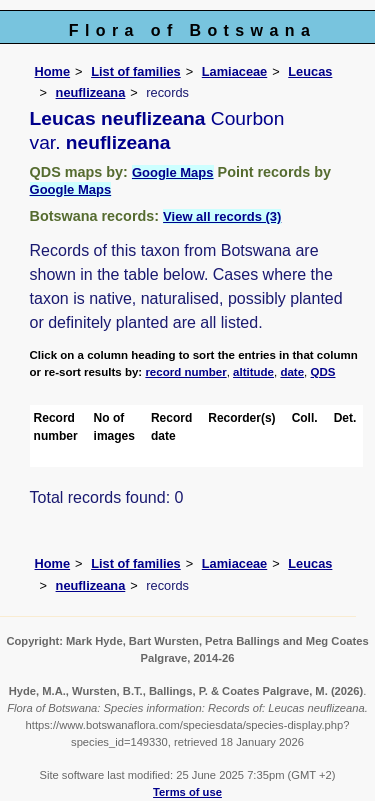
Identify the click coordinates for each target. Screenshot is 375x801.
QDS (323, 372)
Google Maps (173, 172)
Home (53, 71)
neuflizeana (91, 92)
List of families (136, 71)
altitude (253, 372)
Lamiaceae (234, 71)
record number (185, 372)
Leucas (310, 71)
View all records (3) (222, 216)
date (292, 372)
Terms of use (187, 792)
